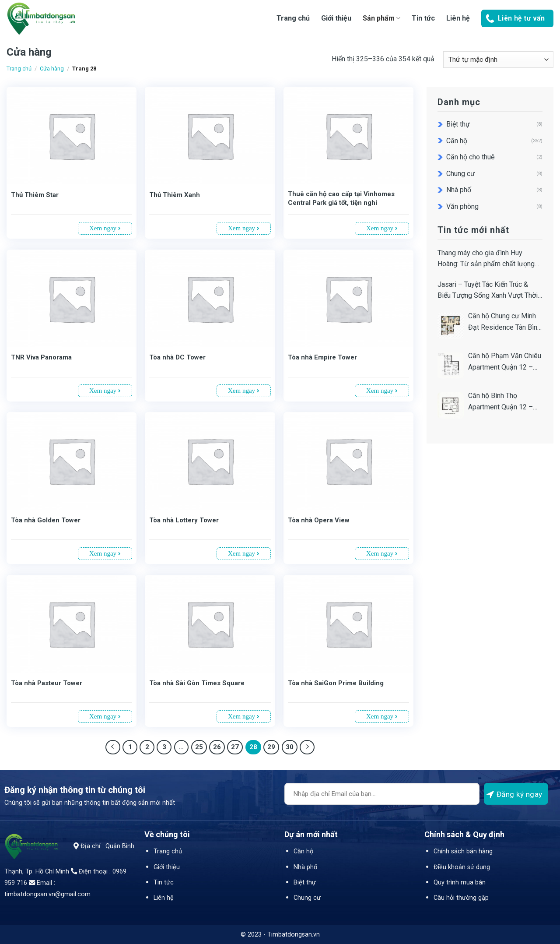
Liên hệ (458, 18)
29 (271, 747)
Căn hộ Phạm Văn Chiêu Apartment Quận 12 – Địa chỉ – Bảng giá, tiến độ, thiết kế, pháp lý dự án (505, 362)
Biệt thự (458, 124)
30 (290, 747)
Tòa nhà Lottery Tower (184, 520)
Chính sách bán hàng (463, 851)
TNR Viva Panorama (41, 357)
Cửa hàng (52, 69)
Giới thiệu (336, 18)
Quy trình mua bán (460, 882)
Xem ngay (105, 228)
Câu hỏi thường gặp (461, 898)
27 (235, 747)
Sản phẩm (381, 18)
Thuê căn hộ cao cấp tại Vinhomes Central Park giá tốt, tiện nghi (341, 198)
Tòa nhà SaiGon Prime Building (336, 683)
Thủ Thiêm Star (35, 195)
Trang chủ (293, 18)
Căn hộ (457, 141)
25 (199, 747)
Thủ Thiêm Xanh (175, 195)
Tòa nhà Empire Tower (322, 357)
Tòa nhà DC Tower (177, 357)
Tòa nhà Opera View (319, 520)
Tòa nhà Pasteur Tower (47, 683)
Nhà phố (459, 190)
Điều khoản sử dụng (462, 867)
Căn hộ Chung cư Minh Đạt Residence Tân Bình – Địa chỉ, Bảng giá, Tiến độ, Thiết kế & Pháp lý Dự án (504, 322)
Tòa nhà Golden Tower (46, 520)
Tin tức (423, 18)
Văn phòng (462, 206)
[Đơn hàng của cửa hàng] (498, 60)
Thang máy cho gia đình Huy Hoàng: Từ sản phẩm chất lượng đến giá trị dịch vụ (486, 259)
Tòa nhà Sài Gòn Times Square (197, 683)
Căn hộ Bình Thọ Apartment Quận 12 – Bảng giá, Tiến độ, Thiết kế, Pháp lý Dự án (503, 402)
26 (217, 747)
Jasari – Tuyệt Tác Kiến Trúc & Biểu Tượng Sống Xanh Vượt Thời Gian (488, 291)
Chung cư (460, 174)
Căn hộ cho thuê (471, 157)
